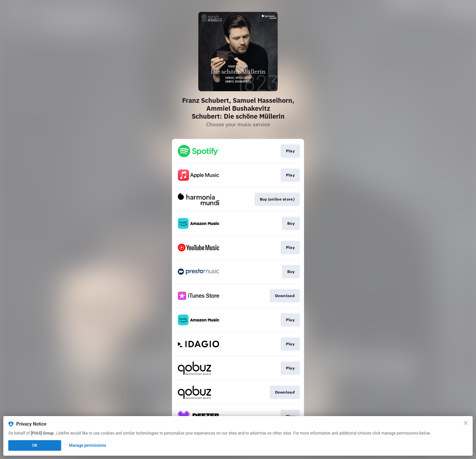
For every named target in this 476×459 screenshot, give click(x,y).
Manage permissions (88, 445)
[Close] (466, 423)
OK (35, 445)
